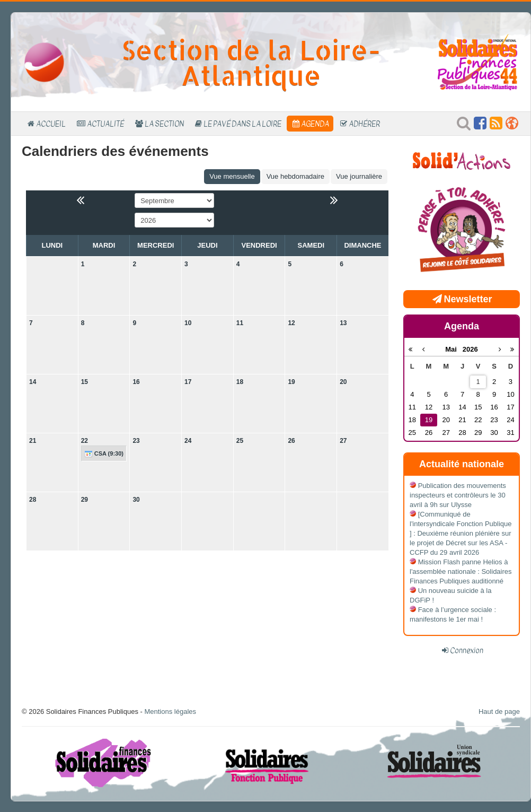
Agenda (315, 124)
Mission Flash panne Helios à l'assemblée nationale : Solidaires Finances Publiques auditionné (461, 571)
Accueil (51, 124)
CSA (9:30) (104, 454)
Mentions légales (170, 711)
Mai (454, 349)
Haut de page (499, 711)
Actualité (105, 124)
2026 (470, 349)
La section (164, 124)
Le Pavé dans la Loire (242, 124)
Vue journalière (359, 176)
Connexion (467, 650)
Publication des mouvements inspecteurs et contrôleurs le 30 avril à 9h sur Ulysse (458, 495)
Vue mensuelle (232, 176)
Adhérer (364, 124)
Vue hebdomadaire (295, 176)
